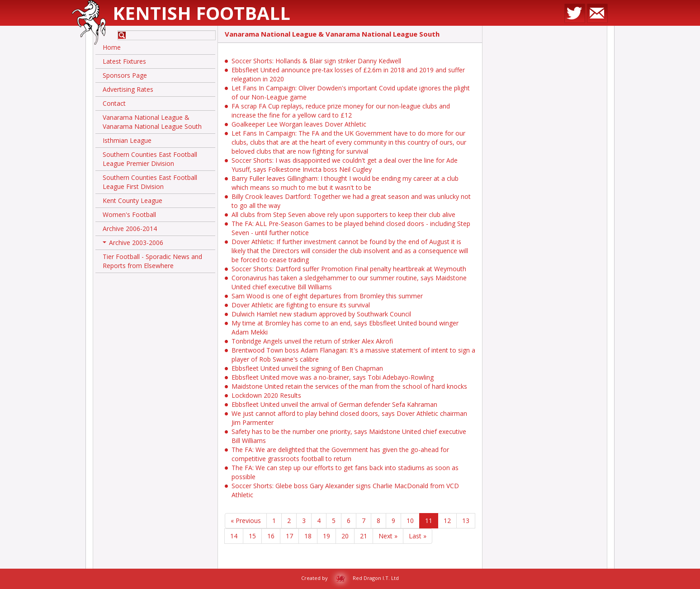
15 (252, 536)
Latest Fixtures (124, 61)
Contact (114, 103)
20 (345, 536)
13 (466, 521)
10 (410, 521)
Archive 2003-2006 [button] (133, 244)
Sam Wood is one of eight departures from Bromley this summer (327, 296)
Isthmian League (127, 140)
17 (289, 536)
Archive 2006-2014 (130, 229)
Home (112, 47)
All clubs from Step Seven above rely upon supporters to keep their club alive (343, 214)
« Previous (246, 521)
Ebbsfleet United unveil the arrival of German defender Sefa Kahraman (334, 404)
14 (234, 536)
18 (308, 536)
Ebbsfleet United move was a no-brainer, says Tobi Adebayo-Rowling (333, 377)
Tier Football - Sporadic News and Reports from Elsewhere (152, 261)
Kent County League (132, 200)
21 (364, 536)
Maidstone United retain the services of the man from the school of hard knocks (349, 386)
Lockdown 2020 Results (266, 395)
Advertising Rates (128, 89)
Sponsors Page (125, 75)
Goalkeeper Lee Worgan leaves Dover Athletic (299, 124)
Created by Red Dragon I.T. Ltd (350, 578)
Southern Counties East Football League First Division (150, 182)
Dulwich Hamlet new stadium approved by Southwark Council (321, 314)
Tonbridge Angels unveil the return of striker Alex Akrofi (312, 341)
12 (447, 521)
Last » (418, 536)
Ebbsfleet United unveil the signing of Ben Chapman (307, 368)
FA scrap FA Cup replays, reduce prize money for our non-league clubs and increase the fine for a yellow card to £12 (341, 111)
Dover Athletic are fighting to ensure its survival (301, 305)
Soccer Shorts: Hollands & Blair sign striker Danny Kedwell (316, 61)
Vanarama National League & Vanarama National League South (152, 122)
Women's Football (129, 214)
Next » (388, 536)
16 (271, 536)
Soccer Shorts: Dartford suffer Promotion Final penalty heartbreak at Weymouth (349, 269)
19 (326, 536)
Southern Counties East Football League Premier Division (150, 159)
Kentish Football (201, 13)
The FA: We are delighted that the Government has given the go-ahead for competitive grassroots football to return (340, 454)
